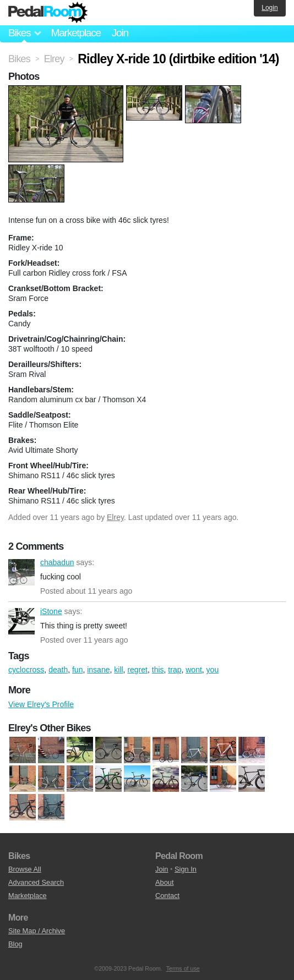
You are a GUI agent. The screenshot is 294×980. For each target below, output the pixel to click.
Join (120, 33)
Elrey (115, 517)
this (158, 670)
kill (118, 670)
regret (137, 670)
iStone (21, 621)
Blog (15, 944)
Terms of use (183, 968)
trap (175, 670)
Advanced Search (36, 882)
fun (77, 670)
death (58, 670)
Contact (167, 896)
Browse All (25, 869)
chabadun (21, 572)
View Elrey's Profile (41, 704)
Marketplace (75, 33)
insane (98, 670)
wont (194, 670)
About (164, 882)
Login (269, 8)
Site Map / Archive (37, 931)
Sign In (186, 869)
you (213, 670)
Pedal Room (48, 13)
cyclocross (26, 670)
